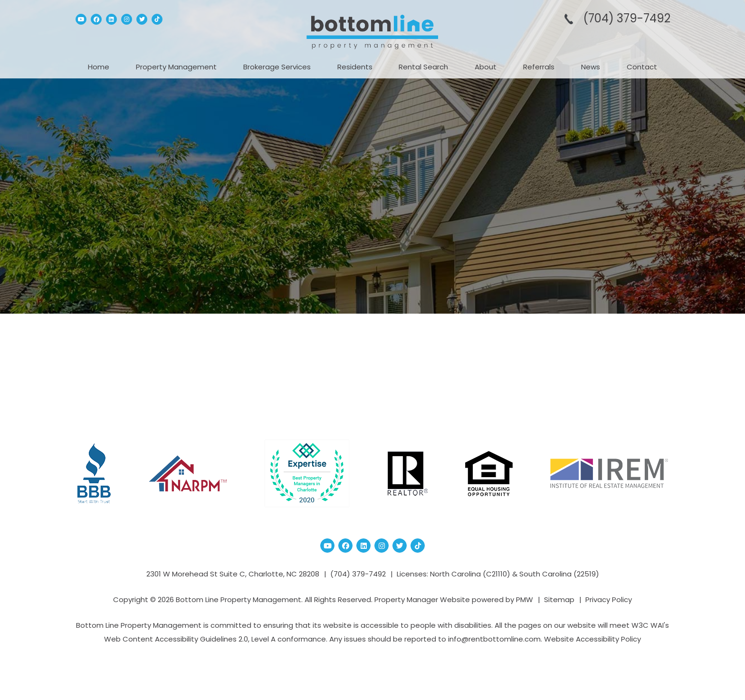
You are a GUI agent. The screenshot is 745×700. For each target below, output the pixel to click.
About (486, 67)
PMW (525, 599)
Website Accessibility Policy (592, 639)
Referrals (539, 67)
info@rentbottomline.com (494, 639)
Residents (355, 67)
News (591, 67)
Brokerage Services (277, 67)
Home (99, 67)
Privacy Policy (609, 599)
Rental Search (423, 67)
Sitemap (559, 599)
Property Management (176, 67)
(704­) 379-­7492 (627, 18)
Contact (642, 67)
